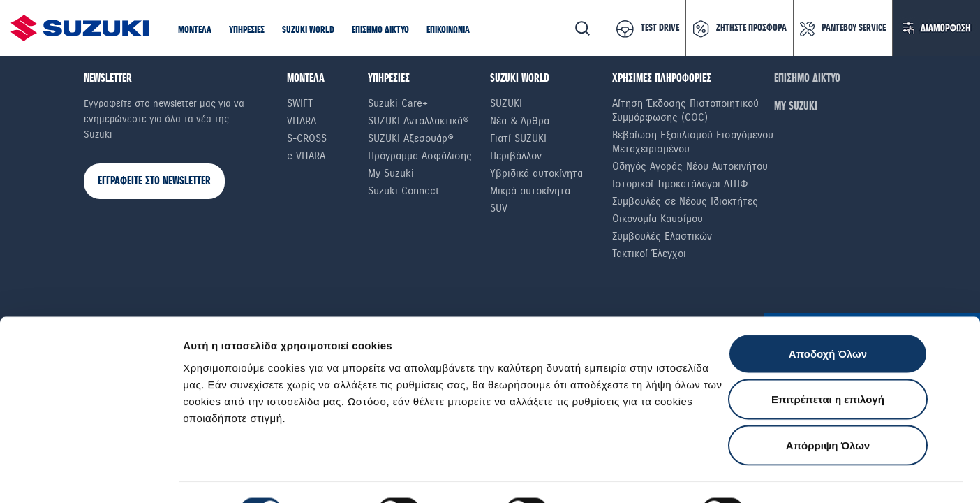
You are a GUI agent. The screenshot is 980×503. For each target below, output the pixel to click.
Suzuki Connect (403, 191)
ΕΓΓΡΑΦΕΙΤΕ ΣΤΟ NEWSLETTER (154, 181)
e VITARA (306, 156)
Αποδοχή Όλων (828, 320)
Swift (300, 103)
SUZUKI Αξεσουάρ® (411, 138)
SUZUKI (506, 103)
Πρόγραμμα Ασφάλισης (420, 156)
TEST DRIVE (660, 28)
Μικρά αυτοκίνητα (530, 191)
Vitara (302, 121)
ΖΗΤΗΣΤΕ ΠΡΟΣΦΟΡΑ (751, 28)
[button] (195, 31)
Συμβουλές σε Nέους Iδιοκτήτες (685, 201)
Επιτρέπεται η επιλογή (828, 366)
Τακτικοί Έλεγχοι (649, 254)
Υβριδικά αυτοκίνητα (536, 173)
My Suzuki (391, 173)
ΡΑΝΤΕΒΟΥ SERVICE (854, 28)
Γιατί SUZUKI (518, 138)
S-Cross (307, 138)
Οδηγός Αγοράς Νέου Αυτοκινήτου (690, 166)
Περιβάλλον (516, 156)
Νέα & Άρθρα (520, 121)
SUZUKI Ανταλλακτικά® (418, 121)
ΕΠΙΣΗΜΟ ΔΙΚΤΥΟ (807, 79)
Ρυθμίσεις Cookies (816, 475)
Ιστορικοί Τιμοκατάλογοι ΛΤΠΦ (680, 184)
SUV (499, 208)
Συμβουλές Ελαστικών (662, 236)
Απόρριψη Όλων (828, 411)
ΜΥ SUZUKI (796, 107)
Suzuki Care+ (398, 103)
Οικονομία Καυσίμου (658, 219)
